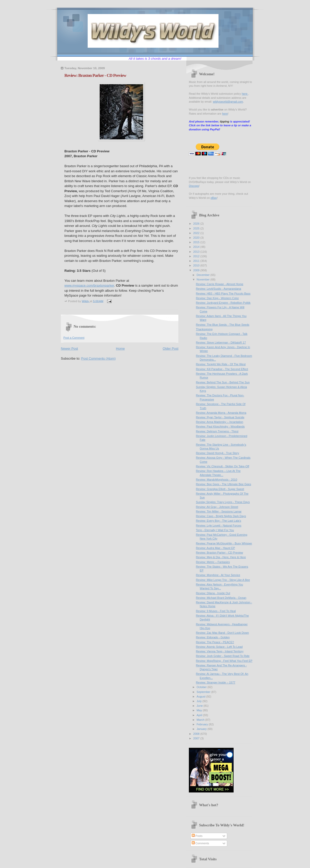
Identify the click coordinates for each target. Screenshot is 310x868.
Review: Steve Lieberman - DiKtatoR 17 (221, 343)
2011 (197, 261)
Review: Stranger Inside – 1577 (216, 682)
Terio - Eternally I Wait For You (215, 530)
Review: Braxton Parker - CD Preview (220, 553)
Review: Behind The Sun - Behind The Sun (223, 382)
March (201, 720)
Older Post (171, 349)
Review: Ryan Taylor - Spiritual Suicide (220, 417)
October (202, 687)
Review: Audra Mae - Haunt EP (216, 548)
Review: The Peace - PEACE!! (215, 642)
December (203, 275)
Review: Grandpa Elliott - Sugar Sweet (220, 489)
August (201, 696)
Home (120, 349)
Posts (197, 836)
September (204, 692)
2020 (197, 238)
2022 (197, 233)
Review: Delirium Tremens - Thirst (217, 431)
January (202, 729)
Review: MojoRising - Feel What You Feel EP (224, 661)
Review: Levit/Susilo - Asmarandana (219, 289)
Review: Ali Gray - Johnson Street (217, 507)
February (203, 724)
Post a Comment (74, 338)
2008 (197, 734)
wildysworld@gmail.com (228, 102)
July (199, 701)
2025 (197, 228)
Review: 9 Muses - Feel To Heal (216, 611)
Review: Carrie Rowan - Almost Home (220, 284)
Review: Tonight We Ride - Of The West (221, 364)
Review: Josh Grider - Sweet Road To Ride (223, 656)
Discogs (194, 186)
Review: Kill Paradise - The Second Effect (222, 369)
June (200, 706)
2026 (197, 224)
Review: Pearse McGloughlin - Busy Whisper (224, 543)
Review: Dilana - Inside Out (213, 593)
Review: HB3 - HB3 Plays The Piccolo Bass (223, 294)
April (200, 715)
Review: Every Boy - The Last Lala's (219, 521)
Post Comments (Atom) (99, 358)
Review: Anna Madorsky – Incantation (220, 422)
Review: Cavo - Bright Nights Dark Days (221, 516)
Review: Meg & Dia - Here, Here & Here (221, 557)
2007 (197, 738)
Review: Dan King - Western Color (217, 298)
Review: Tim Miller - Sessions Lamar (219, 511)
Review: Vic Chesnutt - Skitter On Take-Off (223, 466)
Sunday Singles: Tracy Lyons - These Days (223, 502)
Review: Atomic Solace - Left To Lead (219, 647)
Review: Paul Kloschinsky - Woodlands (220, 426)
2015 (197, 242)
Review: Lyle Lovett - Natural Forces (219, 525)
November (203, 279)
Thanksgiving (204, 329)
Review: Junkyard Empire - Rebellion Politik (223, 303)
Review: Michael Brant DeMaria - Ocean (221, 598)
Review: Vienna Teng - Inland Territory (220, 651)
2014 (197, 247)
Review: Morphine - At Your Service (218, 575)
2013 (197, 252)
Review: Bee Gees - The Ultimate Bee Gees (224, 484)
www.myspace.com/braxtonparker (89, 285)
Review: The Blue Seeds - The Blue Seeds (223, 325)
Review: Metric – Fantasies (213, 562)
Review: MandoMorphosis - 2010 (217, 480)
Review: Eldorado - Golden (213, 637)
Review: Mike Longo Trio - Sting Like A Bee (223, 580)
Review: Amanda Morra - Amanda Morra (221, 413)
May (200, 710)
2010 (197, 265)
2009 (197, 270)
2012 (197, 256)
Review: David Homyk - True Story (218, 453)
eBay (214, 198)
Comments (200, 843)
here (245, 94)
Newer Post (69, 349)
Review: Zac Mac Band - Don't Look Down (222, 633)
